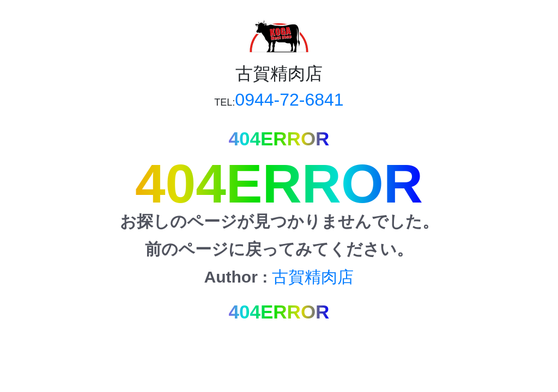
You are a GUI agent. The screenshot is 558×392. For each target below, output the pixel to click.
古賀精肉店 (313, 277)
